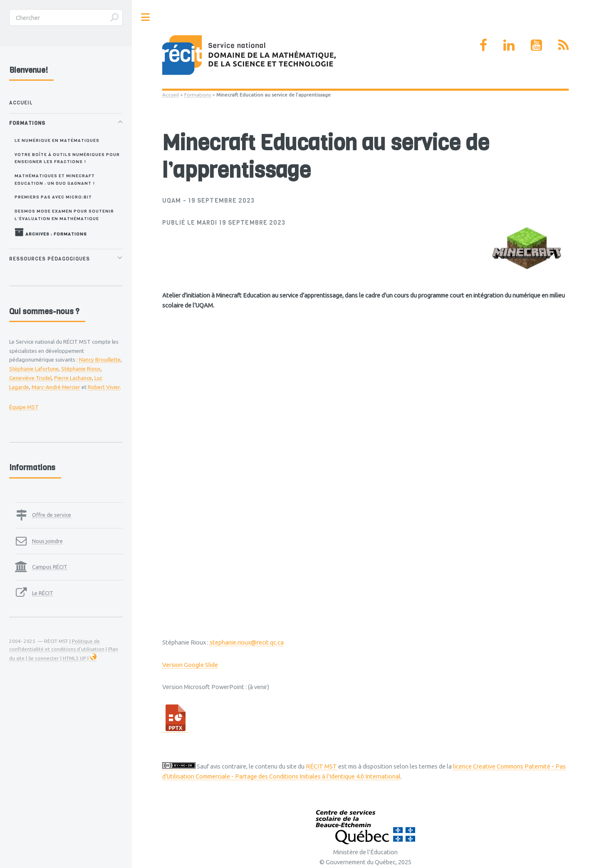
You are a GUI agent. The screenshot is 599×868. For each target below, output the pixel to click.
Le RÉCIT (43, 593)
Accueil (171, 95)
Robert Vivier (104, 387)
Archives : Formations (51, 232)
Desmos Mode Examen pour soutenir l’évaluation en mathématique (64, 215)
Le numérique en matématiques (57, 140)
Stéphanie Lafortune (34, 369)
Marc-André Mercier (56, 387)
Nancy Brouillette (100, 360)
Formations (198, 95)
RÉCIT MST (321, 766)
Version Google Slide (190, 665)
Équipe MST (24, 407)
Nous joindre (47, 541)
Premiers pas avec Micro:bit (53, 197)
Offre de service (52, 515)
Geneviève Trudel (30, 378)
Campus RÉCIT (50, 567)
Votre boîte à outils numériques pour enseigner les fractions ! (67, 158)
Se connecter (44, 658)
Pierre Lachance (73, 378)
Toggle (146, 17)
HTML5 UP (74, 658)
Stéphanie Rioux (81, 369)
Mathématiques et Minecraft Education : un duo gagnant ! (55, 179)
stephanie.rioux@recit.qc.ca (247, 642)
